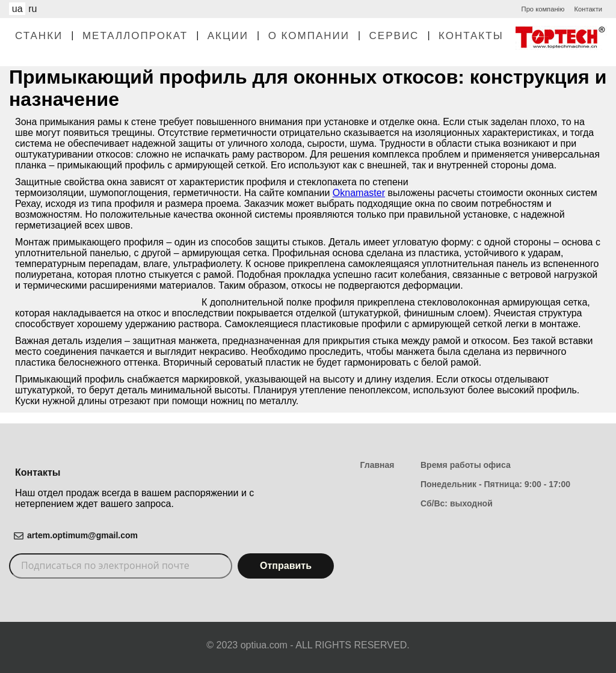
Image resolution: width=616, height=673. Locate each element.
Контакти (588, 9)
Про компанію (543, 9)
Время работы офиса (466, 465)
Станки (39, 36)
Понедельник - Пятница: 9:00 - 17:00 (495, 484)
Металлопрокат (135, 36)
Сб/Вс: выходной (457, 503)
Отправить (286, 566)
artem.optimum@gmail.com (82, 535)
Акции (228, 36)
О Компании (309, 36)
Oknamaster (359, 193)
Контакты (471, 36)
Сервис (394, 36)
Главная (377, 465)
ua (17, 9)
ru (32, 9)
